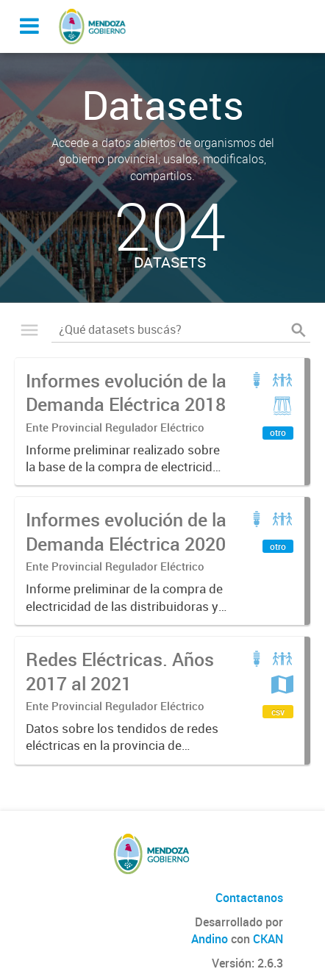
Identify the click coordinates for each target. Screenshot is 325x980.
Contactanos (249, 898)
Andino (210, 939)
